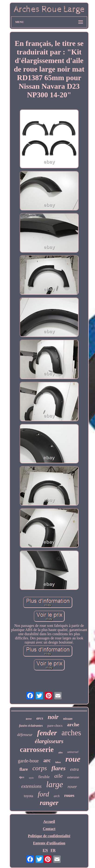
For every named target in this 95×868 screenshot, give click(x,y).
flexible (44, 777)
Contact (49, 829)
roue (73, 759)
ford (43, 794)
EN (45, 850)
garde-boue (28, 761)
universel (73, 752)
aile (58, 776)
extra (74, 769)
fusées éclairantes (31, 726)
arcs (40, 718)
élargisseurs (49, 741)
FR (53, 850)
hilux (58, 762)
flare (24, 769)
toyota (28, 796)
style (31, 778)
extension (73, 777)
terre (29, 719)
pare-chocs (55, 726)
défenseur (25, 735)
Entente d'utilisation (49, 843)
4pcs (22, 777)
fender (47, 733)
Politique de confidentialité (49, 836)
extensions (31, 786)
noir (53, 717)
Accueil (49, 822)
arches (71, 733)
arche (73, 724)
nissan (68, 719)
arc (47, 760)
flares (59, 768)
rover (72, 787)
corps (40, 768)
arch (57, 796)
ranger (49, 803)
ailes (61, 753)
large (55, 784)
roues (69, 795)
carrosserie (37, 750)
